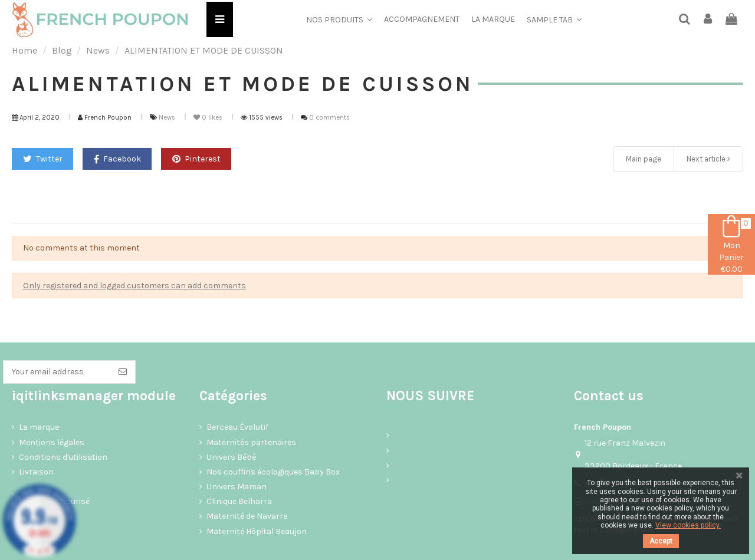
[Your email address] (57, 372)
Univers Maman (237, 487)
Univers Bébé (231, 457)
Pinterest (196, 159)
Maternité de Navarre (247, 516)
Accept (661, 541)
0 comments (329, 118)
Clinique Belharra (239, 501)
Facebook (117, 159)
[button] (339, 19)
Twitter (43, 159)
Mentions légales (52, 442)
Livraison (36, 472)
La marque (39, 427)
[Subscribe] (123, 372)
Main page (644, 159)
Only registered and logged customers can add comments (134, 286)
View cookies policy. (688, 525)
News (168, 118)
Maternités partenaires (251, 442)
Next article (708, 159)
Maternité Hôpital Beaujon (257, 531)
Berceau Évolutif (237, 427)
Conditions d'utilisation (63, 457)
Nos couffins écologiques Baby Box (273, 472)
